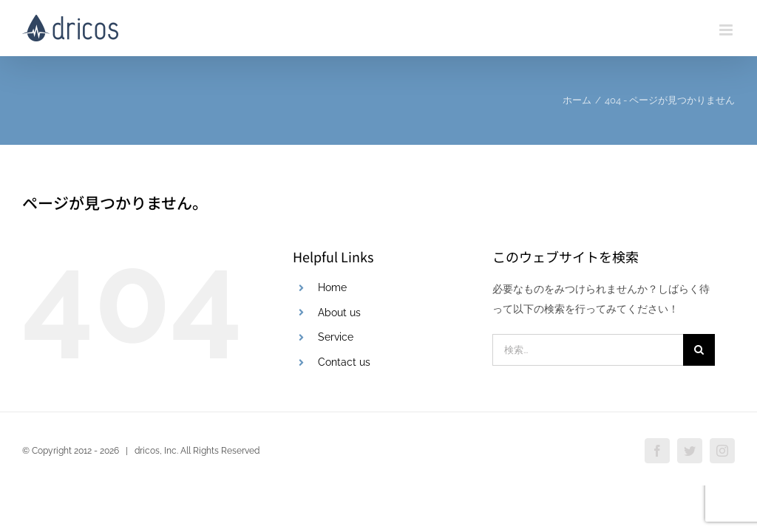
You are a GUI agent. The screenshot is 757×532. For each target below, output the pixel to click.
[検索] (699, 350)
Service (336, 337)
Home (332, 287)
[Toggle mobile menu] (727, 30)
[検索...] (588, 350)
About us (339, 313)
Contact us (344, 362)
